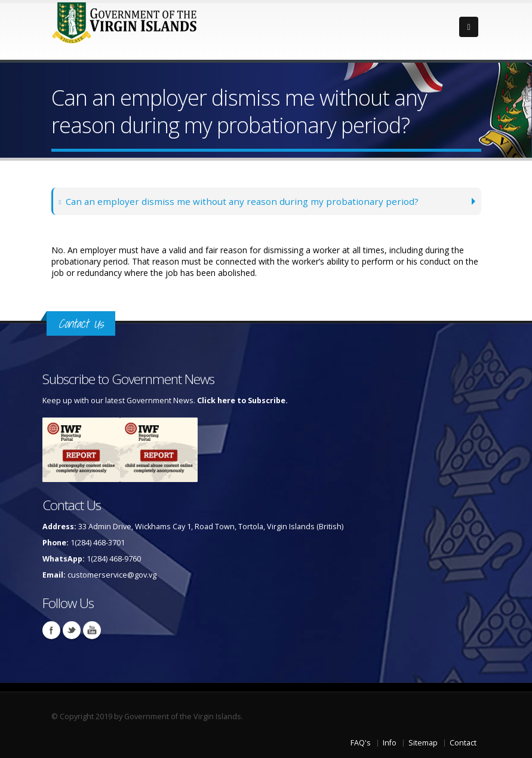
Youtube (92, 630)
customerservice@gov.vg (112, 575)
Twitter (72, 630)
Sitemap (423, 743)
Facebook (51, 630)
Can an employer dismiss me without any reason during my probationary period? (239, 201)
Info (390, 743)
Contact (463, 743)
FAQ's (361, 743)
